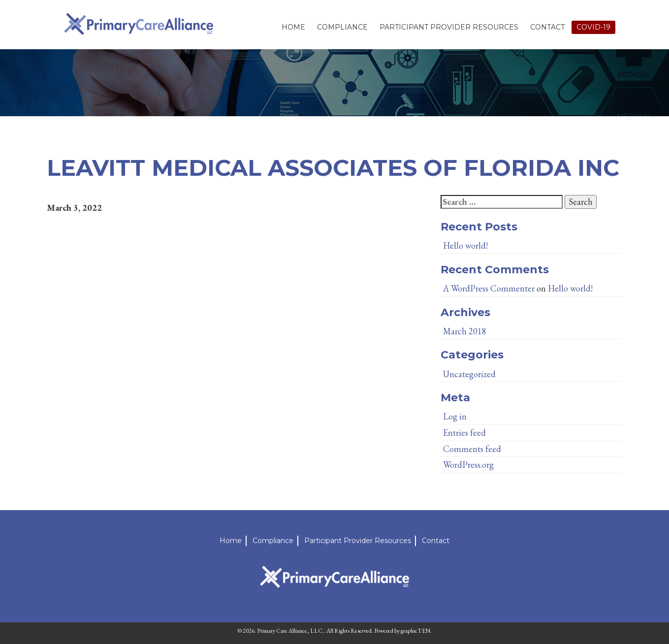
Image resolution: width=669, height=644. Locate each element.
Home (293, 27)
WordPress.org (468, 465)
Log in (455, 416)
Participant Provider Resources (449, 27)
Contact (547, 27)
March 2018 (465, 331)
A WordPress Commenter (489, 288)
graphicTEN (415, 631)
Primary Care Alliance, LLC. (290, 631)
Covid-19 (593, 27)
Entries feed (464, 433)
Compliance (342, 27)
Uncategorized (469, 374)
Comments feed (472, 449)
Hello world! (465, 245)
